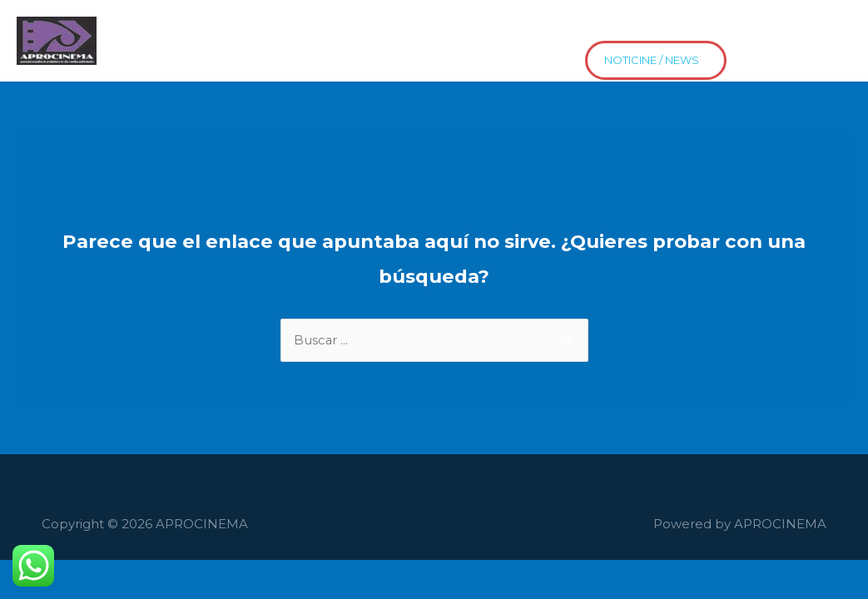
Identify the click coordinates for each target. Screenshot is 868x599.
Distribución (733, 28)
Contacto (636, 28)
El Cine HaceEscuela (419, 28)
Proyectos (546, 28)
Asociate (218, 54)
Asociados (208, 28)
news (292, 54)
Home (127, 28)
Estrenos (134, 54)
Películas (297, 28)
